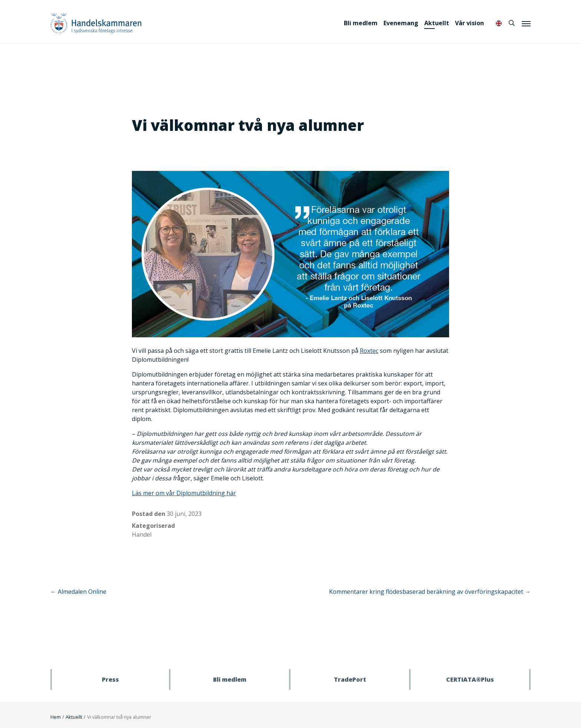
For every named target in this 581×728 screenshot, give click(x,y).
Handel (142, 535)
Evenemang (401, 23)
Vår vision (469, 23)
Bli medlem (361, 23)
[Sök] (512, 23)
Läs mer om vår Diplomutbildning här (184, 493)
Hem (56, 717)
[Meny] (526, 23)
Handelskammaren (96, 23)
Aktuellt (437, 23)
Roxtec (369, 351)
